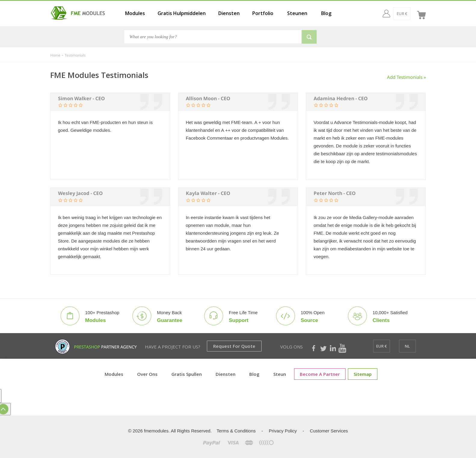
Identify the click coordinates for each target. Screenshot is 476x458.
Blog (326, 13)
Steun (280, 374)
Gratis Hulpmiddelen (182, 13)
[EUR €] (390, 14)
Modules (135, 13)
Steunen (297, 13)
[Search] (213, 37)
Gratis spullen (187, 374)
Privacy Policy (283, 431)
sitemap (363, 374)
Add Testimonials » (407, 77)
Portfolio (263, 13)
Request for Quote (234, 346)
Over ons (147, 374)
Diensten (229, 13)
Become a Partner (320, 374)
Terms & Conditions (236, 431)
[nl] (408, 14)
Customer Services (329, 431)
